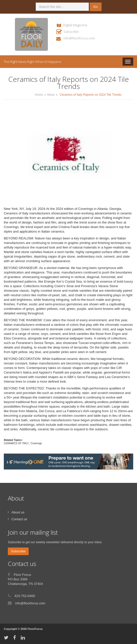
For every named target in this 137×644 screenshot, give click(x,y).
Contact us (19, 519)
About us (18, 512)
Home (39, 95)
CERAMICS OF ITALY (16, 443)
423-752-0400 (25, 596)
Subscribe (71, 32)
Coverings (36, 443)
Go (95, 7)
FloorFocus (35, 629)
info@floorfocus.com (79, 38)
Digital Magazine (75, 25)
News (51, 95)
